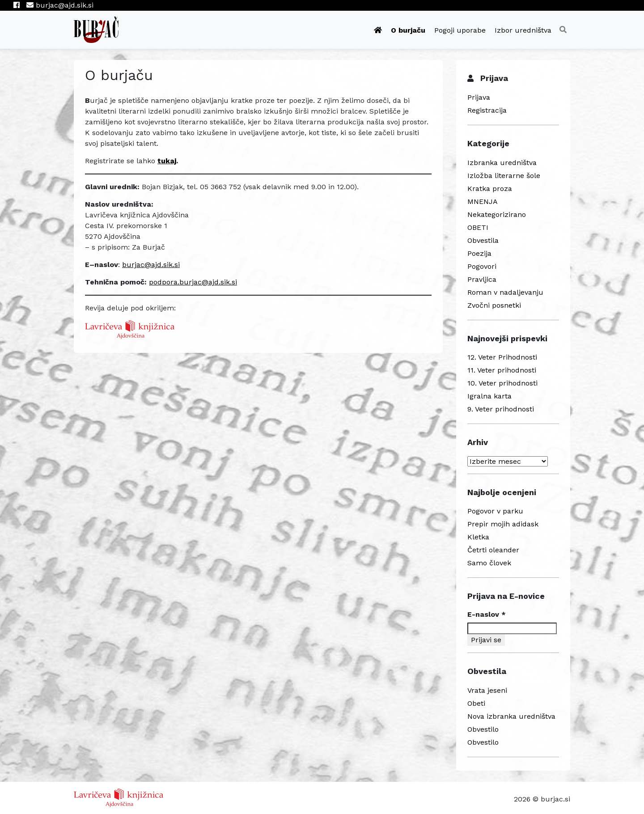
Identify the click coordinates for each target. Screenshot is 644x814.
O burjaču (408, 30)
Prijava (479, 97)
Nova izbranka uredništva (511, 716)
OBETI (478, 227)
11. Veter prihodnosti (502, 370)
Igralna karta (489, 396)
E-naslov (487, 614)
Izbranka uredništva (502, 163)
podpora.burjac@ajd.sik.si (193, 282)
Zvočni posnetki (494, 305)
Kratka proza (490, 189)
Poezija (479, 253)
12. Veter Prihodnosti (502, 357)
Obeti (476, 703)
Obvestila (483, 240)
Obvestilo (483, 729)
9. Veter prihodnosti (501, 409)
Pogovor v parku (495, 511)
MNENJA (483, 201)
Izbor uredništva (523, 30)
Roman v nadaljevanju (505, 292)
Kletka (478, 537)
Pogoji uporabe (460, 30)
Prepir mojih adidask (503, 524)
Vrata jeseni (487, 690)
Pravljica (482, 279)
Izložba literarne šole (504, 176)
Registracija (487, 110)
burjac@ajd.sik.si (60, 5)
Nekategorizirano (497, 214)
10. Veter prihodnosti (502, 383)
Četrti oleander (493, 550)
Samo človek (489, 563)
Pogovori (482, 266)
